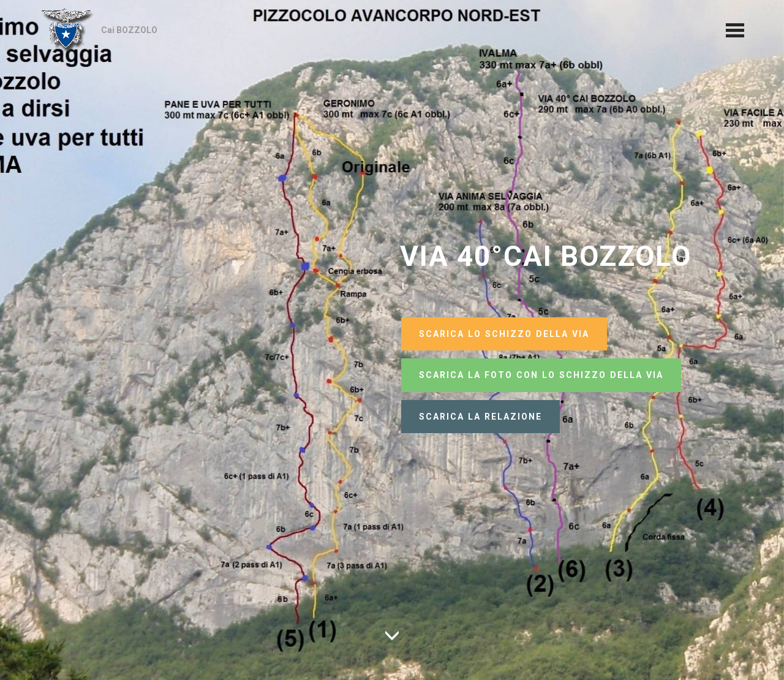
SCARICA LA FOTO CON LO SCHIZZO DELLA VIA (541, 375)
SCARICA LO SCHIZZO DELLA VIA (504, 334)
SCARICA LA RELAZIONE (481, 417)
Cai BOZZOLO (129, 30)
